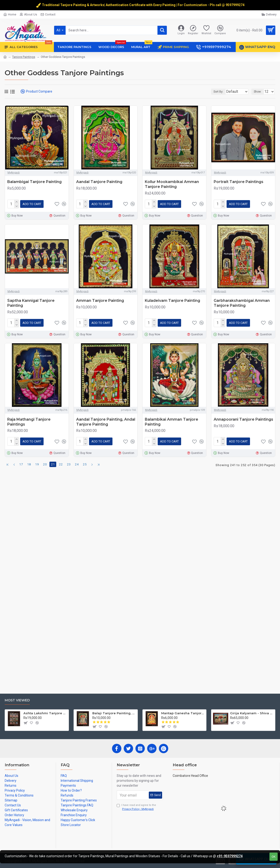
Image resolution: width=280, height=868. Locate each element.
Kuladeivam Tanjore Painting (172, 300)
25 (85, 462)
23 (69, 462)
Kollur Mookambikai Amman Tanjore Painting (172, 184)
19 (37, 462)
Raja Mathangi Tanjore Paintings (29, 420)
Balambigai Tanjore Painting (34, 182)
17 (21, 462)
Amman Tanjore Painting (100, 300)
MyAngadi (14, 173)
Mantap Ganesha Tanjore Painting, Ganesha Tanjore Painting (183, 713)
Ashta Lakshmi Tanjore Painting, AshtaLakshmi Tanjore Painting (45, 713)
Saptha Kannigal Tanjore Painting (31, 302)
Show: (259, 92)
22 (61, 462)
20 (45, 462)
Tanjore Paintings (24, 57)
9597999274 (235, 5)
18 (29, 462)
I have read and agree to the (136, 807)
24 (77, 462)
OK (274, 857)
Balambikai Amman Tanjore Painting (172, 420)
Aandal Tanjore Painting (99, 182)
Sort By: (215, 92)
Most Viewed (17, 700)
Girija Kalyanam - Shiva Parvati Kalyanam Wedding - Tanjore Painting (252, 713)
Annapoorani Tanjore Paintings (243, 417)
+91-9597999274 (230, 856)
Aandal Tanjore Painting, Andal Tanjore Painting (106, 420)
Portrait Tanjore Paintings (239, 182)
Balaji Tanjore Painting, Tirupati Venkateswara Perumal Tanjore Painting (114, 713)
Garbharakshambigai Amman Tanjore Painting (242, 302)
